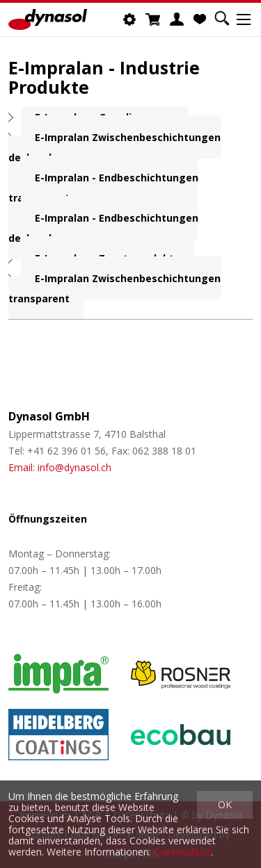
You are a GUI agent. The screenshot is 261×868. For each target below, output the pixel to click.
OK (225, 804)
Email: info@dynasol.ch (60, 467)
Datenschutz (182, 852)
